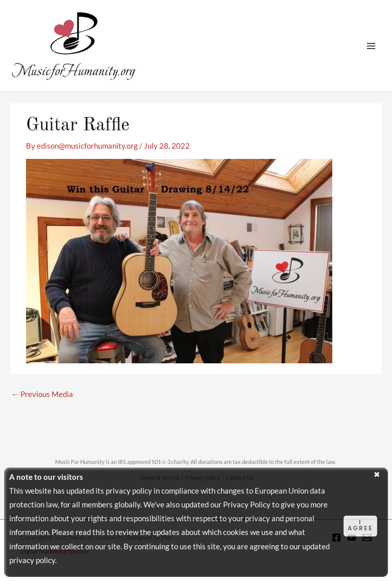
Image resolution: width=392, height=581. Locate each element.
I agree (360, 525)
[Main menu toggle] (371, 46)
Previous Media (42, 394)
